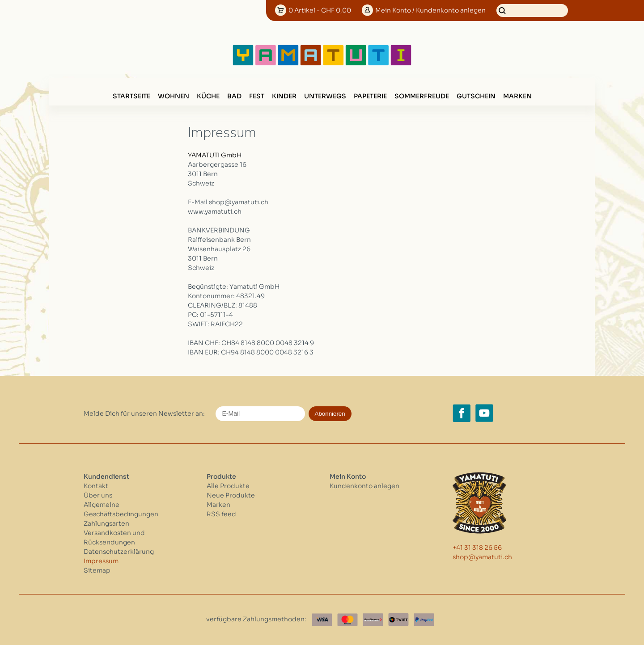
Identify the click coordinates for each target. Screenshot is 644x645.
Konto (430, 10)
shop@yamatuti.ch (482, 557)
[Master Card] (347, 620)
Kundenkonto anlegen (364, 486)
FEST (257, 96)
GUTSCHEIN (476, 96)
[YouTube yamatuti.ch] (484, 413)
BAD (234, 96)
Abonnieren (330, 414)
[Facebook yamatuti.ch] (462, 413)
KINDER (284, 96)
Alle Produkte (228, 486)
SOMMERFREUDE (422, 96)
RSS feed (221, 514)
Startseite (131, 96)
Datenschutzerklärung (119, 552)
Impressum (101, 561)
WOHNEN (174, 96)
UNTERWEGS (325, 96)
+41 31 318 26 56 (477, 548)
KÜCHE (208, 96)
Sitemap (97, 570)
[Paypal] (424, 620)
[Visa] (322, 620)
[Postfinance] (373, 620)
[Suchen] (532, 11)
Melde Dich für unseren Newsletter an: (144, 413)
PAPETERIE (370, 96)
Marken (517, 96)
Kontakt (96, 486)
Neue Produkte (231, 495)
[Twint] (398, 620)
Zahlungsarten (106, 523)
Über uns (98, 495)
